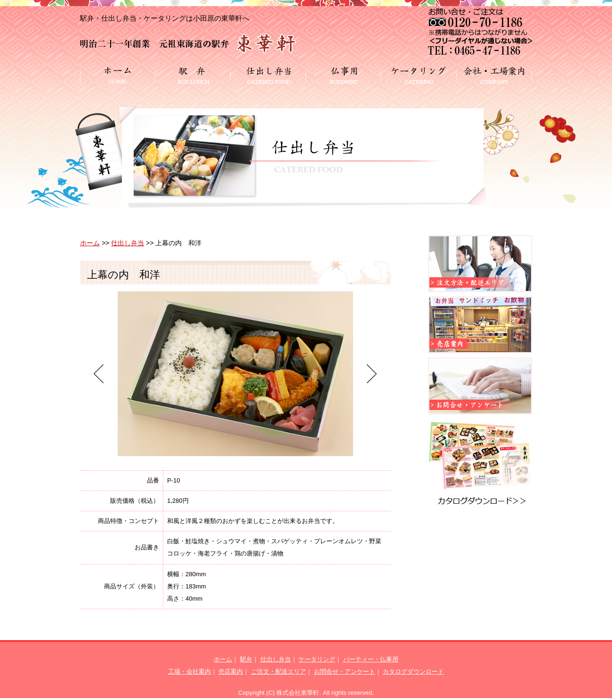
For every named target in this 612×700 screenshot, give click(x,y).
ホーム (90, 243)
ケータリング (317, 659)
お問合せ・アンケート (345, 672)
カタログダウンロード (413, 672)
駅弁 (246, 659)
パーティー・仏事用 (371, 659)
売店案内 (231, 672)
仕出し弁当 (128, 243)
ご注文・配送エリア (278, 672)
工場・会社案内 (189, 672)
